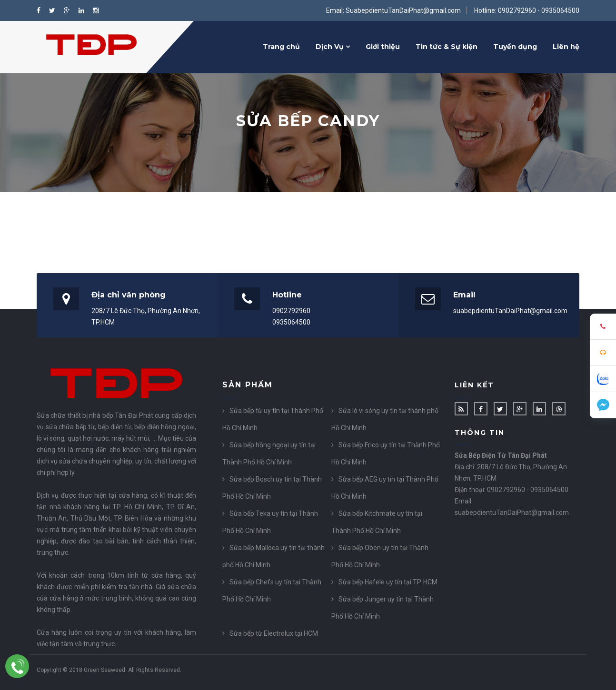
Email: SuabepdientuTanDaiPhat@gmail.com (393, 10)
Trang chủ (281, 47)
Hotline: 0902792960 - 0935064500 (527, 10)
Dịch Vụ (333, 47)
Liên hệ (566, 47)
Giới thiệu (383, 47)
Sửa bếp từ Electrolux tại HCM (274, 633)
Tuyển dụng (515, 47)
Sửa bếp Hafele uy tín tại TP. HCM (388, 582)
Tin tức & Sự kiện (447, 47)
